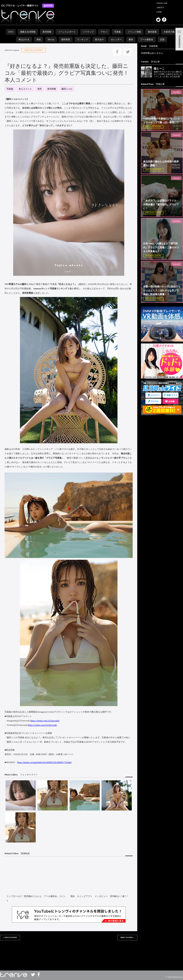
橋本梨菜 (152, 32)
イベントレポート (67, 32)
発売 (40, 89)
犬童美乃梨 (169, 32)
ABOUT (160, 7)
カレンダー (116, 39)
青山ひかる (24, 39)
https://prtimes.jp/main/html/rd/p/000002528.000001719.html (44, 762)
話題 (162, 39)
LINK (159, 12)
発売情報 (47, 32)
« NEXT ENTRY (10, 937)
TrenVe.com (162, 3)
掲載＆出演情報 (28, 32)
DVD (11, 32)
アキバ (104, 32)
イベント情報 (134, 32)
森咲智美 (66, 39)
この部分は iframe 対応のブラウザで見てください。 (69, 952)
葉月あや (99, 39)
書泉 (131, 39)
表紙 (39, 39)
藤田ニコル (67, 89)
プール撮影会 (147, 39)
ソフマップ (88, 32)
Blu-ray (51, 39)
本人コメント (25, 89)
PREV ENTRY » (127, 937)
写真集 (117, 32)
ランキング (83, 39)
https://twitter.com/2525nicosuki (45, 721)
